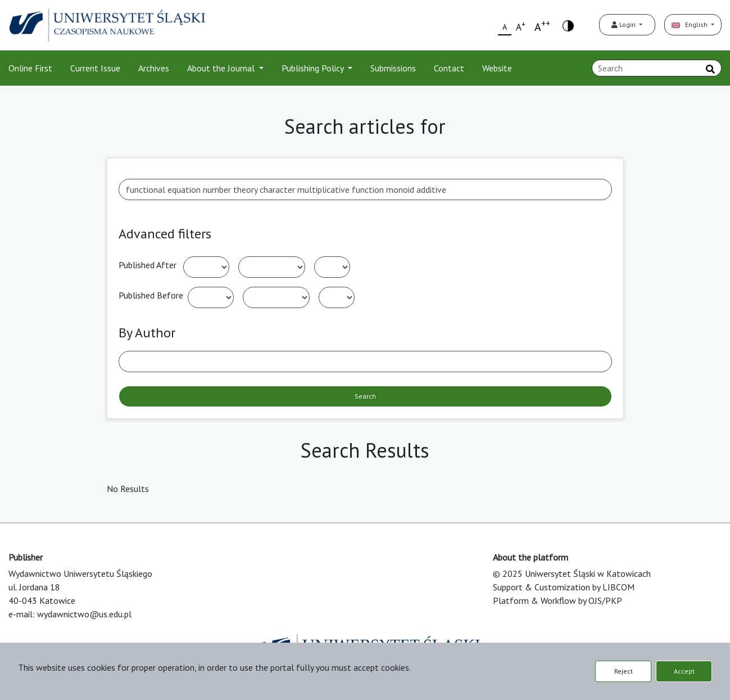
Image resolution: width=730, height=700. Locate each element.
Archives (154, 68)
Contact (449, 68)
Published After (148, 265)
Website (497, 68)
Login (624, 24)
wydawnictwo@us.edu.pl (84, 614)
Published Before (151, 295)
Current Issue (95, 68)
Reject (624, 671)
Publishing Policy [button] (314, 68)
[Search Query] (657, 68)
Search (365, 396)
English (690, 24)
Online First (30, 68)
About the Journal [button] (222, 68)
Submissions (393, 68)
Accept (684, 671)
